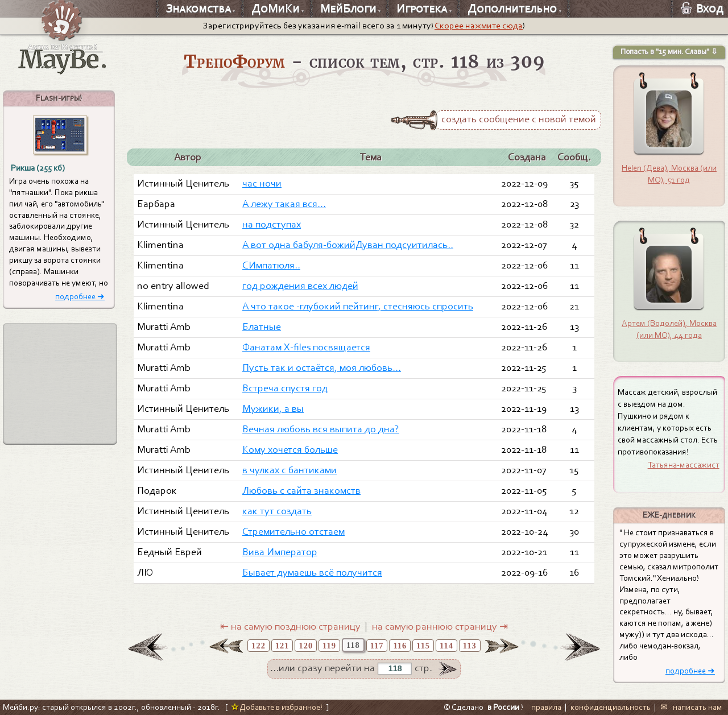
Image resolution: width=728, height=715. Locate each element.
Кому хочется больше (290, 450)
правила (546, 707)
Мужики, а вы (273, 409)
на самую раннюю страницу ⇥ (440, 627)
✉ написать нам (691, 707)
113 (470, 646)
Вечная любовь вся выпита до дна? (321, 429)
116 (400, 646)
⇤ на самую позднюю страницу (290, 627)
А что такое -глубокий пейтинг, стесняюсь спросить (358, 306)
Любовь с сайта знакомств (301, 491)
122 (258, 646)
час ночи (262, 183)
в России (503, 707)
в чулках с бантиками (289, 470)
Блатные (262, 327)
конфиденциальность (611, 707)
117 (377, 646)
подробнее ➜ (80, 297)
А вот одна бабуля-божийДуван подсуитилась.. (348, 245)
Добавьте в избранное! (277, 707)
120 (306, 646)
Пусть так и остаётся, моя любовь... (322, 368)
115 (423, 646)
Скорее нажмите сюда (479, 26)
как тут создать (277, 511)
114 (446, 646)
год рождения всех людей (300, 286)
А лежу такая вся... (284, 204)
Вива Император (280, 552)
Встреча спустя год (285, 388)
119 (329, 646)
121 (282, 646)
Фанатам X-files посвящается (306, 347)
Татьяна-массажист (684, 465)
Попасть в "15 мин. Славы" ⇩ (669, 51)
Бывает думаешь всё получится (312, 573)
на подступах (272, 224)
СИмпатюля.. (271, 265)
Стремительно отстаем (293, 532)
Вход (702, 9)
